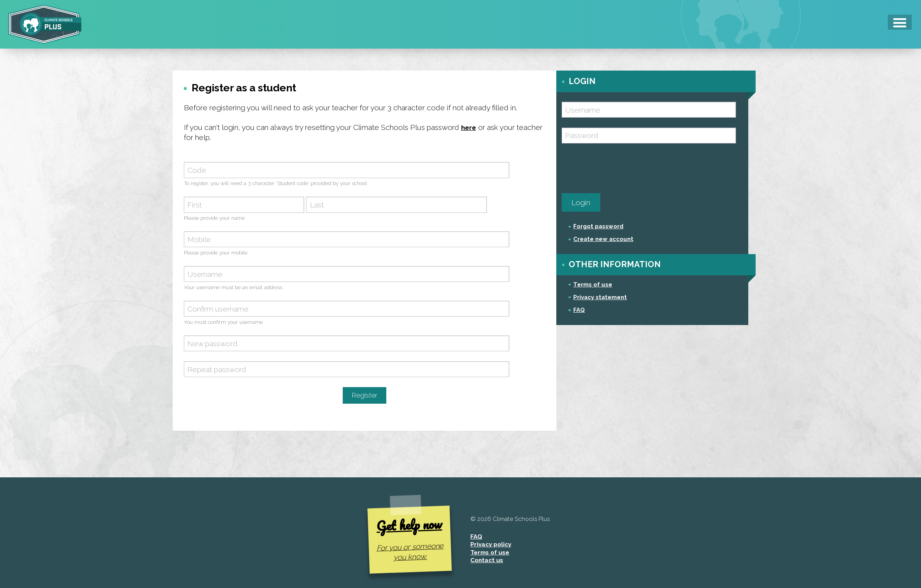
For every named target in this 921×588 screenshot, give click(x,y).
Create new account (603, 239)
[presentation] (620, 168)
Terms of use (593, 284)
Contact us (487, 562)
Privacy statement (600, 297)
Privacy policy (491, 546)
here (470, 127)
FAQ (579, 310)
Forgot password (598, 226)
